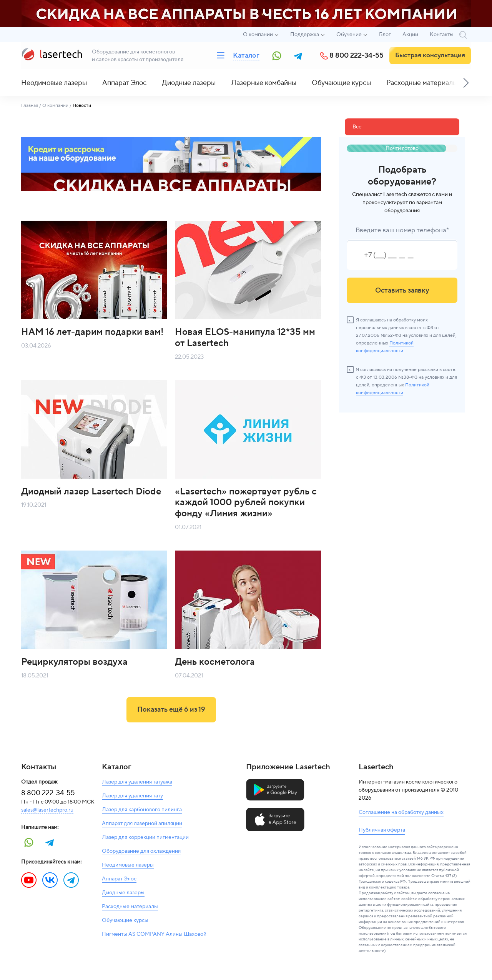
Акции (410, 35)
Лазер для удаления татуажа (137, 782)
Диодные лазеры (189, 83)
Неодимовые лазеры (54, 83)
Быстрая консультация (430, 55)
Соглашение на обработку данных (401, 812)
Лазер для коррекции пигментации (145, 837)
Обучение (349, 35)
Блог (385, 35)
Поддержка (305, 35)
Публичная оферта (382, 830)
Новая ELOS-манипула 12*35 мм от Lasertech (245, 338)
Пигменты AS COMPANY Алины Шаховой (154, 934)
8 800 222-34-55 (357, 56)
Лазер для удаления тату (132, 796)
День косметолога (215, 662)
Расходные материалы (422, 83)
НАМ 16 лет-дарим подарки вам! (92, 332)
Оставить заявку (402, 290)
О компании (258, 35)
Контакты (442, 35)
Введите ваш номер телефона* (402, 230)
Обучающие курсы (341, 83)
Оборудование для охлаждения (141, 851)
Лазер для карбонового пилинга (142, 810)
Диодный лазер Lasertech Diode (91, 492)
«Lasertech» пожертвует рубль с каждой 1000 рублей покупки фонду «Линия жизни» (246, 503)
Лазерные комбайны (264, 83)
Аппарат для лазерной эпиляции (142, 824)
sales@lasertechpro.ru (47, 810)
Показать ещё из (171, 710)
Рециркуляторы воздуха (74, 662)
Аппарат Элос (124, 83)
